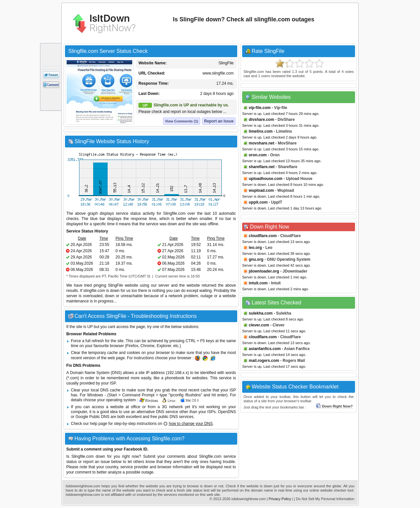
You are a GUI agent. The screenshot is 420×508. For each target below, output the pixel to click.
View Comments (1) (182, 121)
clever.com (259, 325)
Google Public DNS (92, 417)
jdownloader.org (264, 271)
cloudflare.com (263, 236)
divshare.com (261, 120)
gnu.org (256, 259)
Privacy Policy (280, 499)
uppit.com (258, 202)
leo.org (255, 248)
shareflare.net (262, 167)
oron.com (258, 155)
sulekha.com (261, 313)
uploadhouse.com (266, 179)
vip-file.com (260, 108)
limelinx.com (261, 131)
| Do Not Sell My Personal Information (324, 499)
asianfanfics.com (265, 349)
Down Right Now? (334, 406)
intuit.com (258, 283)
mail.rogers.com (264, 361)
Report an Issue (219, 121)
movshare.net (262, 143)
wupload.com (261, 190)
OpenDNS (227, 412)
